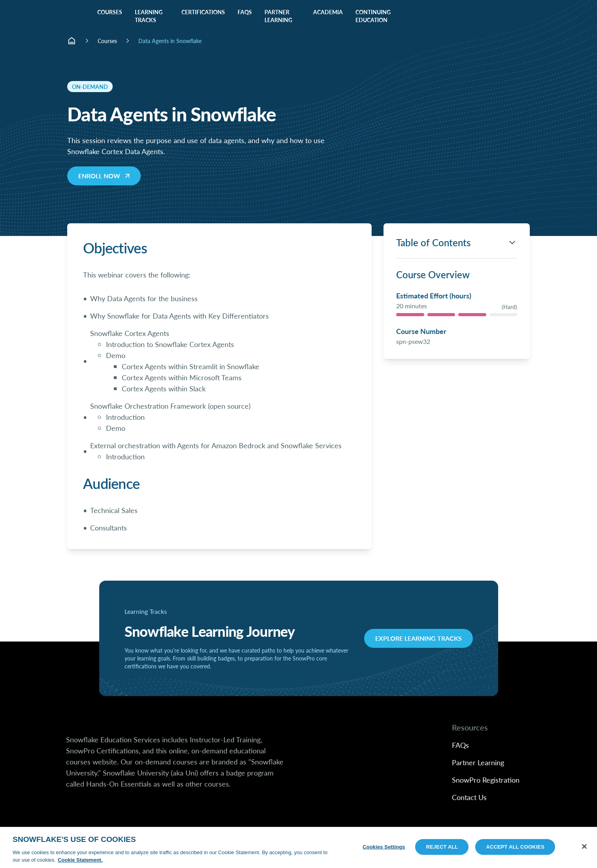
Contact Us (469, 797)
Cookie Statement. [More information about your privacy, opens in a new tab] (80, 860)
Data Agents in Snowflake (170, 41)
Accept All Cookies (515, 847)
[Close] (584, 847)
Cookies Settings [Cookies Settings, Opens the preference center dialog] (384, 847)
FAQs (460, 745)
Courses (107, 41)
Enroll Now (105, 176)
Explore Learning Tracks (418, 638)
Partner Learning (478, 762)
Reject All (442, 847)
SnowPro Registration (486, 780)
